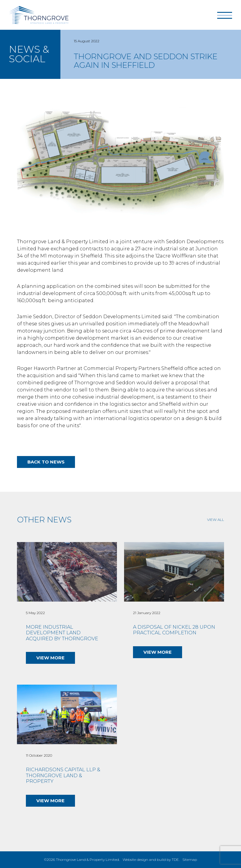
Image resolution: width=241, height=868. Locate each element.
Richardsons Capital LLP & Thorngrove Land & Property (63, 775)
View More (50, 658)
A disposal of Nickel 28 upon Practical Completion (174, 630)
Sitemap (190, 860)
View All (216, 520)
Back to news (46, 462)
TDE (175, 860)
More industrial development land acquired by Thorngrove (62, 633)
